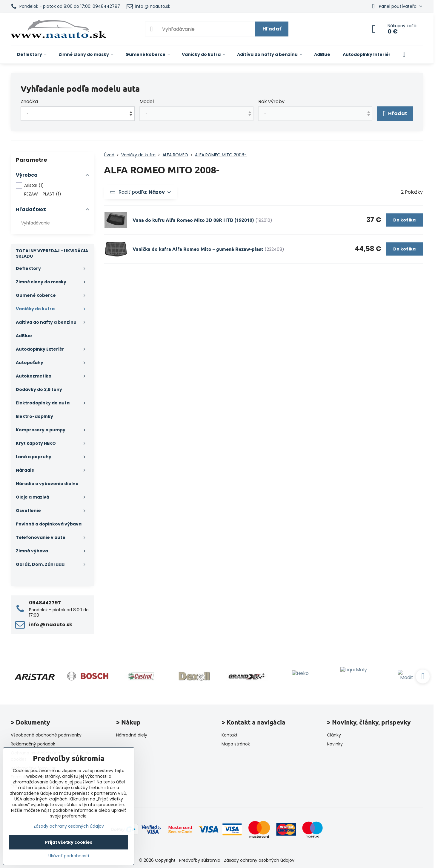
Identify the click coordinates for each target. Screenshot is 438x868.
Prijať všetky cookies (69, 842)
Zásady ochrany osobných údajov (259, 860)
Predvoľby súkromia (200, 860)
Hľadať (272, 29)
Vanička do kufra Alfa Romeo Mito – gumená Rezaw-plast (198, 249)
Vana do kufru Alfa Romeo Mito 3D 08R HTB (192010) (193, 220)
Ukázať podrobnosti (69, 856)
